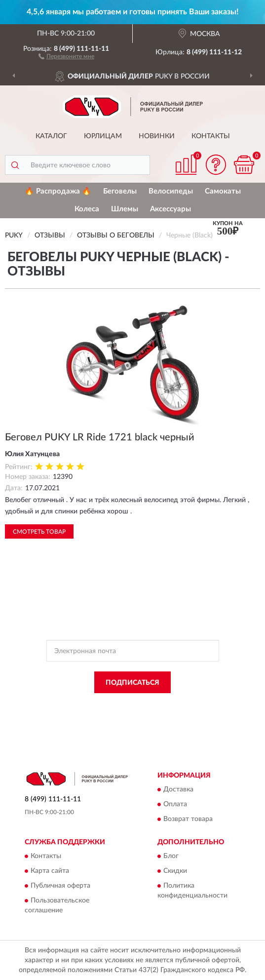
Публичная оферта (60, 886)
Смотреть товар (39, 532)
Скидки (175, 871)
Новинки (157, 136)
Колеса (87, 209)
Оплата (175, 804)
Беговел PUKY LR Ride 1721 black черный (100, 437)
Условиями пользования (126, 713)
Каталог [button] (51, 136)
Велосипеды (171, 191)
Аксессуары (170, 209)
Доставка (178, 789)
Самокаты (223, 191)
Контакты (211, 136)
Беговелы (120, 191)
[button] (66, 56)
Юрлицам (103, 136)
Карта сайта (50, 871)
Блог (171, 857)
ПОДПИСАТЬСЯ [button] (132, 683)
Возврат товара (188, 819)
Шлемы (125, 209)
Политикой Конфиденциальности (181, 705)
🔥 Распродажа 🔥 (58, 191)
